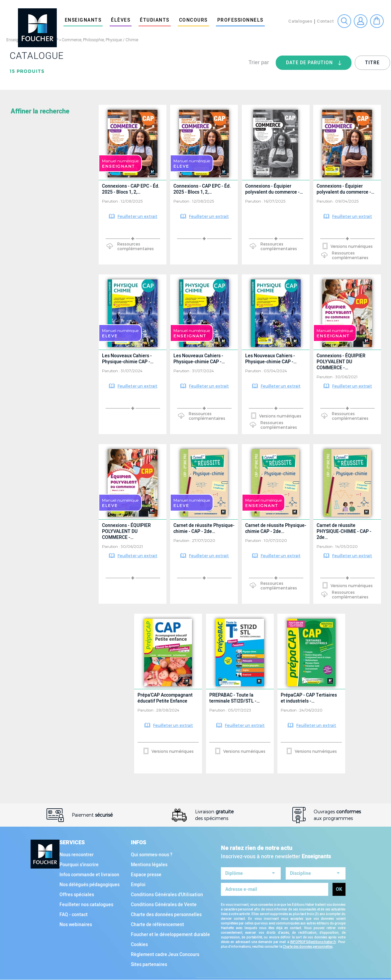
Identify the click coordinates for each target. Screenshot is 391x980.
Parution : (111, 201)
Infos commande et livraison (89, 875)
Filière (20, 346)
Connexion (361, 21)
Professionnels (240, 20)
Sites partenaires (149, 965)
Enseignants (83, 20)
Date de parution (319, 65)
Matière (22, 114)
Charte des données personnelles (166, 915)
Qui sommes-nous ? (152, 855)
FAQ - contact (74, 915)
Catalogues (300, 21)
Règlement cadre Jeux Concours (165, 955)
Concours (193, 20)
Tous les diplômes (35, 319)
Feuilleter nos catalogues (86, 905)
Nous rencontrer (77, 855)
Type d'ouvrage (32, 401)
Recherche (344, 21)
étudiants (155, 20)
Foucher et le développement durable (170, 935)
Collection (27, 374)
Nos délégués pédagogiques (90, 885)
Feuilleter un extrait (138, 216)
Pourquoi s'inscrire (79, 865)
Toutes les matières (37, 206)
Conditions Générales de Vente (164, 905)
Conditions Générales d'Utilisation (167, 895)
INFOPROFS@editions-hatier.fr (313, 940)
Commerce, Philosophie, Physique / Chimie (100, 40)
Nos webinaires (76, 925)
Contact (325, 21)
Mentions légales (149, 865)
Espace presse (146, 875)
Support (22, 428)
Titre (372, 63)
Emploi (138, 885)
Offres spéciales (77, 895)
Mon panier (377, 21)
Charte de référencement (157, 925)
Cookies (139, 945)
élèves (121, 20)
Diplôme (22, 234)
